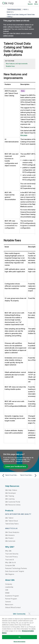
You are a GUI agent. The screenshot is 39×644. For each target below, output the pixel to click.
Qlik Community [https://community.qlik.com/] (19, 614)
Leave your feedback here (16, 466)
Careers (8, 602)
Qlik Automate (10, 541)
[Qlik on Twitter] (29, 614)
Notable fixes (10, 66)
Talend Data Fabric (12, 524)
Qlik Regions (10, 574)
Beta (23, 91)
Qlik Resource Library (13, 505)
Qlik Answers (10, 535)
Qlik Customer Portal (13, 502)
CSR (7, 590)
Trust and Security (12, 554)
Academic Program (12, 596)
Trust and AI (9, 560)
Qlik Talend (9, 518)
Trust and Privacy (11, 557)
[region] (19, 630)
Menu (36, 4)
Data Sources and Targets (15, 571)
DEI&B (7, 593)
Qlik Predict (9, 538)
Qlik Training (10, 496)
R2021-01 (10, 12)
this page (24, 135)
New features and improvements (17, 64)
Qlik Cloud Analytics (12, 532)
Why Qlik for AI (10, 562)
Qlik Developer (11, 493)
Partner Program (11, 599)
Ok (19, 637)
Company (9, 584)
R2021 (25, 9)
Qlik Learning (10, 499)
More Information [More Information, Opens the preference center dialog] (19, 641)
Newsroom (9, 605)
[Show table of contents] (4, 9)
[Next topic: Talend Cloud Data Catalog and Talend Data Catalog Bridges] (29, 475)
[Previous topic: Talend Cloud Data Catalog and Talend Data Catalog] (10, 475)
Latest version (8, 36)
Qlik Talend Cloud (11, 521)
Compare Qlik (10, 565)
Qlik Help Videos (11, 490)
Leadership (9, 587)
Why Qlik (8, 551)
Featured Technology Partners (16, 568)
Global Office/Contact (13, 607)
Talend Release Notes (14, 9)
